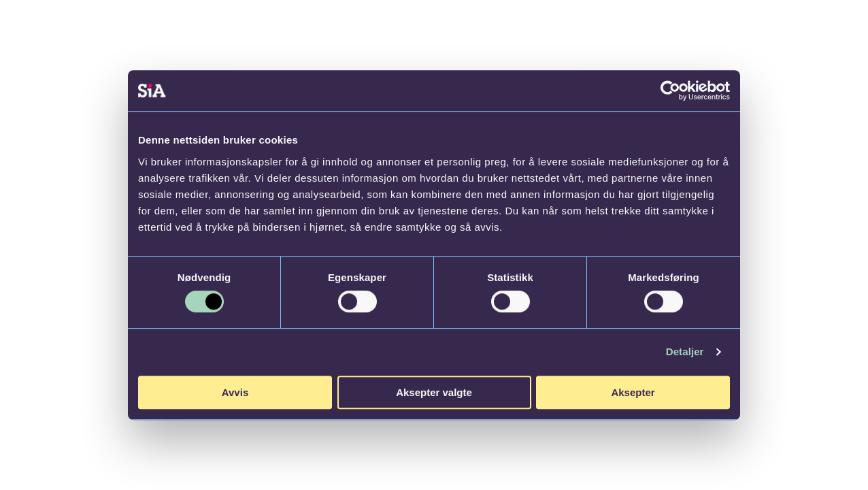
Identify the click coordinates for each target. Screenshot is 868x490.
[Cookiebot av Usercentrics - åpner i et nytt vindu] (670, 91)
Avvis (235, 392)
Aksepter (633, 392)
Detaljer (685, 352)
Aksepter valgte (434, 392)
